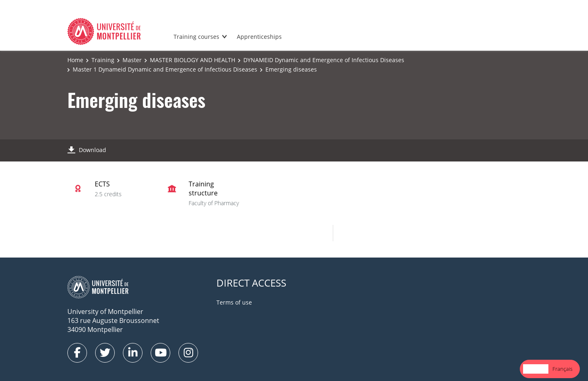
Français (562, 369)
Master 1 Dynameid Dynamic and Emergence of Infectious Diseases (165, 69)
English (536, 369)
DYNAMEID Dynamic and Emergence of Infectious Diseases (324, 60)
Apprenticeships (259, 37)
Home (75, 60)
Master (132, 60)
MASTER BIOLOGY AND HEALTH (193, 60)
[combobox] (536, 369)
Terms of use (234, 302)
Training (103, 60)
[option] (562, 369)
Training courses (196, 37)
